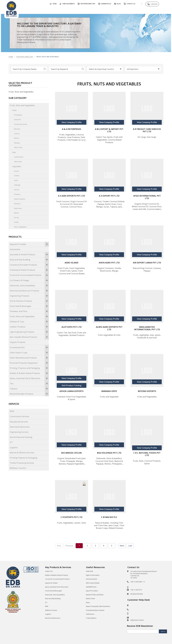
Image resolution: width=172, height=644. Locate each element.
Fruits (14, 110)
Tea (29, 384)
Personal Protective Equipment (29, 363)
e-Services (155, 4)
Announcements (91, 579)
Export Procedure (92, 591)
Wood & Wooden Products (29, 394)
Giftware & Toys (29, 322)
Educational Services (19, 422)
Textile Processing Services (22, 463)
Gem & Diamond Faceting (21, 437)
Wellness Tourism (18, 468)
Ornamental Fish (29, 347)
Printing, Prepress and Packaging (29, 368)
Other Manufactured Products (29, 358)
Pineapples (18, 115)
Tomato (17, 176)
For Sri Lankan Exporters (124, 10)
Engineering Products (29, 296)
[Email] (143, 631)
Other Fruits (18, 147)
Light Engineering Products (29, 332)
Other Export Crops (29, 353)
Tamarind (17, 120)
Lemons (17, 134)
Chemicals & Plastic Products (29, 270)
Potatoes (17, 194)
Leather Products (29, 327)
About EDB (146, 10)
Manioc (17, 213)
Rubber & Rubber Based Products (29, 373)
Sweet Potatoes (20, 199)
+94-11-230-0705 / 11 (138, 582)
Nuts (14, 152)
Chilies (16, 222)
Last (130, 546)
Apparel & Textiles (29, 244)
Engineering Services (19, 432)
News (88, 602)
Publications (90, 614)
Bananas (17, 129)
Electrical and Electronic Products (29, 291)
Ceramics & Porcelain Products (29, 265)
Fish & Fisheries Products (29, 301)
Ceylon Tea (49, 571)
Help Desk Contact (137, 620)
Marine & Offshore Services (22, 453)
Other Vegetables (20, 227)
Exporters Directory (25, 57)
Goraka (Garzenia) (20, 124)
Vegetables (17, 166)
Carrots (17, 190)
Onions (17, 171)
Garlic (16, 180)
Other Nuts (18, 162)
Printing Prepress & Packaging (24, 458)
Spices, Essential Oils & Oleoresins (29, 378)
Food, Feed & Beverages (29, 306)
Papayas (17, 143)
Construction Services (20, 416)
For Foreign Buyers (97, 10)
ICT (11, 442)
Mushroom (18, 208)
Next (122, 546)
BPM (12, 411)
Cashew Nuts (19, 157)
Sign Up (163, 631)
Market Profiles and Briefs (95, 595)
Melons (17, 138)
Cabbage (17, 185)
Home (11, 57)
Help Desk (89, 571)
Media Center (91, 599)
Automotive (15, 249)
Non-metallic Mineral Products (29, 337)
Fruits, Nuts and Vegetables (22, 105)
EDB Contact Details (93, 583)
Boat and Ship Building (29, 260)
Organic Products (18, 342)
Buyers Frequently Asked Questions (98, 606)
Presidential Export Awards (95, 610)
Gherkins (17, 204)
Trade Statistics (91, 618)
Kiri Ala (16, 218)
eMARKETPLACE (91, 587)
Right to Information (93, 575)
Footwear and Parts (29, 311)
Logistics (14, 447)
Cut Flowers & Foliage (29, 280)
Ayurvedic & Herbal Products (29, 255)
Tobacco (29, 389)
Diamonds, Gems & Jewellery (29, 286)
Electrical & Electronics (20, 427)
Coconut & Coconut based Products (29, 275)
